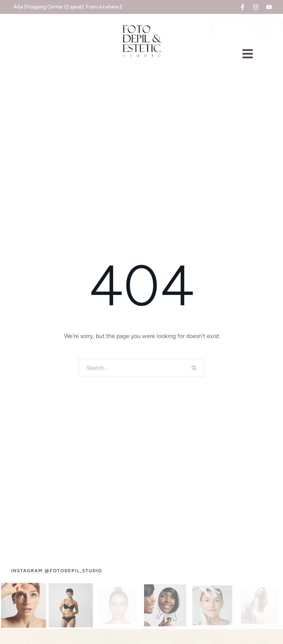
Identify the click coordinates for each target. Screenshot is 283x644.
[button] (242, 7)
